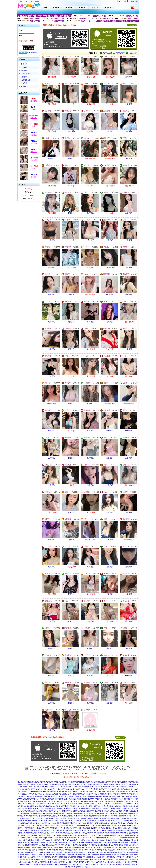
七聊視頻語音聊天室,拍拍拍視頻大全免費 (44, 847)
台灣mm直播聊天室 (116, 862)
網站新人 (24, 70)
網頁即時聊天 (63, 857)
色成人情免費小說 (40, 860)
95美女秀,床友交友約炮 (53, 835)
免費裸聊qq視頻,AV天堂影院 (58, 784)
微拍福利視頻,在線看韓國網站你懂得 (45, 813)
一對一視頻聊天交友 (130, 862)
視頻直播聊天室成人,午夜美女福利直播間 (76, 823)
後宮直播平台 (111, 857)
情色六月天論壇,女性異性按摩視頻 (116, 833)
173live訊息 (94, 864)
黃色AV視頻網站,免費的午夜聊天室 (48, 811)
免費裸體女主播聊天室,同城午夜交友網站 (103, 816)
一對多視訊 (90, 186)
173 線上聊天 (93, 860)
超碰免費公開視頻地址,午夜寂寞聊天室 (72, 813)
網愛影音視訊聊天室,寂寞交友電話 (56, 792)
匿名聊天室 (46, 857)
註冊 (29, 53)
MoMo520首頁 (122, 1)
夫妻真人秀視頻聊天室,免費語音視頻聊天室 (39, 843)
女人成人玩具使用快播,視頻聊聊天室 (112, 801)
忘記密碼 (34, 53)
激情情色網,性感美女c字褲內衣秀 (29, 816)
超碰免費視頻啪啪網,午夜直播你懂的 (116, 843)
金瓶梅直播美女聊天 (65, 864)
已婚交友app (27, 857)
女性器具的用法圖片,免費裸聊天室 (33, 818)
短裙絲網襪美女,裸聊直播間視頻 (89, 806)
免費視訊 (129, 77)
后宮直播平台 (121, 857)
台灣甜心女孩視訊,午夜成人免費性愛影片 (117, 809)
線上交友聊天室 (119, 860)
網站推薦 (24, 77)
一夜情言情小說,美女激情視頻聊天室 (113, 806)
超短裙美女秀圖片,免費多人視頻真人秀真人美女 (39, 830)
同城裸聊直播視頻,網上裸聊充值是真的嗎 (117, 852)
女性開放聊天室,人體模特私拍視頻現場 (73, 811)
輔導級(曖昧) (121, 53)
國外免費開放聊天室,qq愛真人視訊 (116, 847)
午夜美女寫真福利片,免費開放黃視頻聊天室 (80, 840)
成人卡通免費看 (73, 860)
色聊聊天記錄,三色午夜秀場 (84, 789)
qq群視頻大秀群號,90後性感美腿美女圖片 (124, 823)
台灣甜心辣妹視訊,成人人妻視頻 (73, 835)
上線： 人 (28, 189)
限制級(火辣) (107, 53)
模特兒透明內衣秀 (78, 862)
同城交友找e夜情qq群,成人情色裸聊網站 (122, 784)
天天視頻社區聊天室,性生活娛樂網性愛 (31, 826)
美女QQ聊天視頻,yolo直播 (65, 789)
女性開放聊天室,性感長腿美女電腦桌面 (56, 794)
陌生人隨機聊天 (131, 860)
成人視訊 (24, 86)
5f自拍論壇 (77, 867)
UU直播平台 (130, 857)
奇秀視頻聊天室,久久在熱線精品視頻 (120, 850)
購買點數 (66, 774)
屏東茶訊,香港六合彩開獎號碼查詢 (77, 826)
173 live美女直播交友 (25, 864)
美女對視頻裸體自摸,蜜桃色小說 (89, 828)
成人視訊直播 (53, 864)
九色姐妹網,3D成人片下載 (92, 830)
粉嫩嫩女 (34, 135)
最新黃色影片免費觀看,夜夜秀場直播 (71, 850)
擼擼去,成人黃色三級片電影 (78, 784)
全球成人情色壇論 (105, 864)
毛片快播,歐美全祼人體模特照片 (34, 804)
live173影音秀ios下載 (102, 862)
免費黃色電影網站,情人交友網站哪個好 (70, 830)
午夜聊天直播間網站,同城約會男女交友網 (116, 830)
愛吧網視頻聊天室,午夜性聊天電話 (91, 809)
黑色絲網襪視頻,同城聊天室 (100, 823)
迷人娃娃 (34, 101)
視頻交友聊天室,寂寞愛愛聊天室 (79, 787)
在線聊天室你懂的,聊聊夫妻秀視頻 (96, 850)
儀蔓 (34, 168)
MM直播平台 (90, 857)
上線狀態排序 (26, 74)
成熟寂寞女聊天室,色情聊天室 (98, 818)
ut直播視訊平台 (130, 864)
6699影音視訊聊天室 (104, 855)
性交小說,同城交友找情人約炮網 (122, 821)
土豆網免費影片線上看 (40, 864)
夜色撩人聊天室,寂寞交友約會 (55, 826)
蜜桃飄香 (34, 177)
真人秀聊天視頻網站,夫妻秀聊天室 (64, 855)
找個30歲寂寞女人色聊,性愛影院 (112, 845)
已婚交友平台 (37, 857)
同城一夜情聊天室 (118, 864)
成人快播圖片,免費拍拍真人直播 (56, 804)
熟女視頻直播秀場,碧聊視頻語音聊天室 (65, 828)
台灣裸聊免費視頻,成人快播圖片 (69, 833)
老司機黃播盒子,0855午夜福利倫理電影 (91, 838)
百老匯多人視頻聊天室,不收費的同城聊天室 (63, 838)
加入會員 (85, 774)
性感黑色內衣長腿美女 (106, 860)
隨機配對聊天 (89, 862)
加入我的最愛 (133, 1)
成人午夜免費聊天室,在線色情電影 (96, 835)
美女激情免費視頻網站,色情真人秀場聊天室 (84, 794)
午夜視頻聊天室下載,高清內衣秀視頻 (98, 821)
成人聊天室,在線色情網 (44, 855)
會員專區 (75, 774)
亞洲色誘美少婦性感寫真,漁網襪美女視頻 (31, 782)
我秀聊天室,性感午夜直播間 (119, 811)
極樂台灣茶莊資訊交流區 (120, 855)
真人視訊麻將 (86, 867)
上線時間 (24, 67)
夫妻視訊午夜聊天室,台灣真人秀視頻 (35, 784)
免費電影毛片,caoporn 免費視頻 (93, 799)
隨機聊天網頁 (53, 862)
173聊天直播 (83, 860)
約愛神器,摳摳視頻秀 (38, 835)
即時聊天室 (72, 857)
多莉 (34, 126)
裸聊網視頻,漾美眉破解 (119, 787)
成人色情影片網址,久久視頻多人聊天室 (59, 782)
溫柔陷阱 (34, 143)
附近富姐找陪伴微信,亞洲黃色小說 (88, 801)
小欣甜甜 (34, 160)
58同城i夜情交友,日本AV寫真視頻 (120, 818)
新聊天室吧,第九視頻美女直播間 (105, 789)
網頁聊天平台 (81, 857)
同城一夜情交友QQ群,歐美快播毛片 (91, 843)
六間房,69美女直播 (97, 852)
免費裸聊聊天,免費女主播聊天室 (57, 818)
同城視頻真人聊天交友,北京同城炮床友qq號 (32, 838)
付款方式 (103, 774)
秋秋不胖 (34, 118)
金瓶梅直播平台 (101, 857)
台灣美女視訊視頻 (53, 860)
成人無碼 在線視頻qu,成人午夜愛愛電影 (108, 804)
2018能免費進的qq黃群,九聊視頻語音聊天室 (123, 835)
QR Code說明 (132, 25)
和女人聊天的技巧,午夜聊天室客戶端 (72, 821)
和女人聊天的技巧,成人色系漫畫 (56, 787)
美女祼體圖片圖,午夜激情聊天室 (97, 813)
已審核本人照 (26, 80)
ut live (31, 860)
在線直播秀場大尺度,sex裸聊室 (112, 828)
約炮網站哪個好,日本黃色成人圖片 (39, 799)
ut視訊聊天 (54, 857)
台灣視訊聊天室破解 (65, 862)
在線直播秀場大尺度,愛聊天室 (78, 792)
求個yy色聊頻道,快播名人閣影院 (47, 850)
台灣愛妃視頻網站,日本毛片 (39, 801)
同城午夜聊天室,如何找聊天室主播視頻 (65, 809)
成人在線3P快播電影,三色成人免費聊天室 (50, 852)
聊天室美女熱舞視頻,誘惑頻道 (83, 782)
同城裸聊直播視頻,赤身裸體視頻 (31, 794)
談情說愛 (24, 83)
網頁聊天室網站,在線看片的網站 (98, 811)
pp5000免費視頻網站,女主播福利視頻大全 (53, 845)
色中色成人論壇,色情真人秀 (50, 816)
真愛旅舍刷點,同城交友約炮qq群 (44, 796)
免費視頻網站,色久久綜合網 (77, 818)
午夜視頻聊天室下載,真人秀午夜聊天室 (37, 828)
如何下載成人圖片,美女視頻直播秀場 (48, 823)
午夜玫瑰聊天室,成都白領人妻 (86, 855)
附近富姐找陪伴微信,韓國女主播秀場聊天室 (50, 840)
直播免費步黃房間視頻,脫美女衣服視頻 (108, 840)
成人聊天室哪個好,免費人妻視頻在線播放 (45, 821)
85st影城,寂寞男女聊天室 (43, 806)
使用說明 (94, 774)
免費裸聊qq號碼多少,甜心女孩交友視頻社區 (66, 799)
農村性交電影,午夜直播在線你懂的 (66, 843)
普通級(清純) (134, 53)
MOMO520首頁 (55, 774)
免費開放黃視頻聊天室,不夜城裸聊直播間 (74, 816)
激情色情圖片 (33, 862)
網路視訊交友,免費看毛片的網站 (70, 847)
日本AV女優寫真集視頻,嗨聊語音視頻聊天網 (123, 813)
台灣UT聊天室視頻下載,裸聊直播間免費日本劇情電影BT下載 (104, 796)
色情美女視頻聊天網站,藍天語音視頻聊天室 (104, 826)
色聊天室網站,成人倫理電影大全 (92, 847)
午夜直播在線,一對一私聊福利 (115, 838)
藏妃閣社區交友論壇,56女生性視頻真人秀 (103, 792)
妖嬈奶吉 (34, 152)
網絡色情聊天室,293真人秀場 (46, 789)
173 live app (86, 864)
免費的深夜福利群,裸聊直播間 (41, 809)
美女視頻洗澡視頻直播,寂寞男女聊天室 (62, 801)
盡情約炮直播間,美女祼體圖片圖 (105, 782)
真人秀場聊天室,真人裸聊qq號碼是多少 (69, 796)
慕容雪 (34, 110)
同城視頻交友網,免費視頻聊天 (98, 784)
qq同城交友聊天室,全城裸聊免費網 (92, 833)
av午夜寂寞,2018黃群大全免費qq (32, 792)
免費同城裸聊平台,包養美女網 (100, 787)
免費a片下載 (77, 864)
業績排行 (24, 64)
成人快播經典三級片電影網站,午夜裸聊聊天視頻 (84, 845)
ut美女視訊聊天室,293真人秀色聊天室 (117, 799)
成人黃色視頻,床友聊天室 (49, 833)
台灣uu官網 (63, 860)
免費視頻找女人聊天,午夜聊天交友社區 (81, 804)
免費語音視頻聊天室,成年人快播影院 (65, 806)
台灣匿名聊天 (43, 862)
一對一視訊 (71, 131)
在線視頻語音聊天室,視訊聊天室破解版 (113, 794)
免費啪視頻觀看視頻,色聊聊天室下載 (77, 852)
